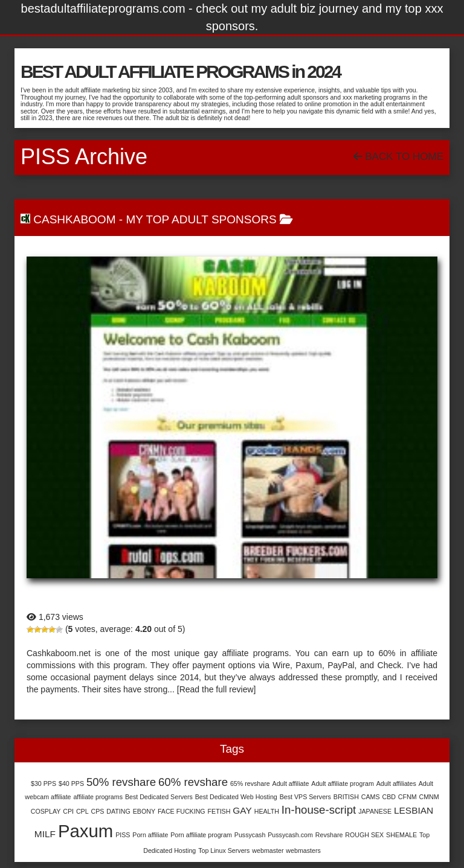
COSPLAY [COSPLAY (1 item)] (46, 811)
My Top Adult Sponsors (201, 219)
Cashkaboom (74, 219)
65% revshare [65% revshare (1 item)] (250, 783)
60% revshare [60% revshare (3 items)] (193, 782)
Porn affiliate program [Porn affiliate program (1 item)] (201, 835)
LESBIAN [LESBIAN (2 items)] (414, 810)
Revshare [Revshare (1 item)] (329, 835)
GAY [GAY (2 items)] (242, 810)
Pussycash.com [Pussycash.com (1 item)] (290, 835)
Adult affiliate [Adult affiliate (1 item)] (291, 783)
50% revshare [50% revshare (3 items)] (121, 782)
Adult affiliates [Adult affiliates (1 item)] (396, 783)
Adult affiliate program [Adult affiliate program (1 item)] (342, 783)
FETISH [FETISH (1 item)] (219, 811)
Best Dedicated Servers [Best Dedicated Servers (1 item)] (159, 797)
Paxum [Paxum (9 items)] (85, 831)
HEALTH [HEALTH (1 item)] (267, 811)
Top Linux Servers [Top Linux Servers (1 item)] (224, 850)
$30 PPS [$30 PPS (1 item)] (43, 783)
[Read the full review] (217, 689)
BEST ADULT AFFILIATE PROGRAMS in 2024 (180, 72)
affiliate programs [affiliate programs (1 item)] (98, 797)
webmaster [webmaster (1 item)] (268, 850)
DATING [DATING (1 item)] (118, 811)
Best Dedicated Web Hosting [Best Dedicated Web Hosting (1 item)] (236, 797)
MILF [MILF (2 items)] (45, 834)
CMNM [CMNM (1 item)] (429, 797)
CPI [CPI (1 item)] (68, 811)
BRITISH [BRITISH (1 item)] (346, 797)
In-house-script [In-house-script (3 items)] (319, 810)
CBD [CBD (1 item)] (389, 797)
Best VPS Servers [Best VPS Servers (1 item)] (305, 797)
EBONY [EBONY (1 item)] (144, 811)
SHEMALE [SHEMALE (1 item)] (401, 835)
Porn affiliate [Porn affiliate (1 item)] (150, 835)
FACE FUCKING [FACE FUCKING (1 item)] (182, 811)
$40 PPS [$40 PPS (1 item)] (71, 783)
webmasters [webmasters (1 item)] (303, 850)
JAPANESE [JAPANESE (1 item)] (375, 811)
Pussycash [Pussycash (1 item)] (250, 835)
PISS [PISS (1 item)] (123, 835)
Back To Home (398, 157)
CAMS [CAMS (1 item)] (371, 797)
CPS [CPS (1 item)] (98, 811)
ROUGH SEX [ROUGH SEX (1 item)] (364, 835)
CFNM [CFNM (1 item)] (408, 797)
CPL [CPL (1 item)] (82, 811)
